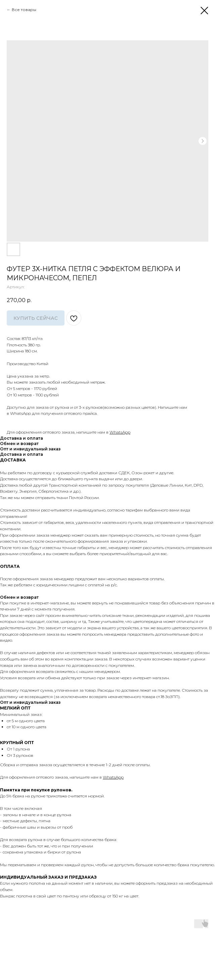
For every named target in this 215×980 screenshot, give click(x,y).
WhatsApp (120, 432)
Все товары (24, 10)
